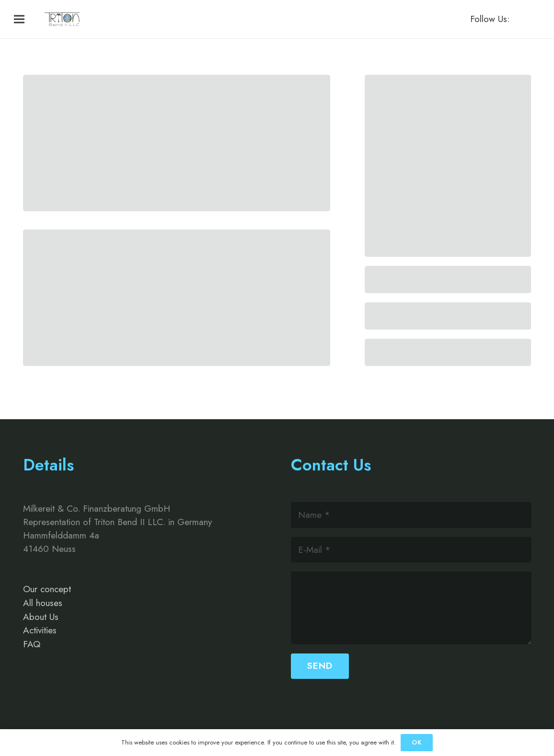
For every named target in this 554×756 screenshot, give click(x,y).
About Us (41, 617)
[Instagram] (531, 19)
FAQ (32, 644)
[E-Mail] (411, 550)
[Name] (411, 515)
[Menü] (19, 19)
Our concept (47, 589)
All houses (43, 603)
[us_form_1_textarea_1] (411, 608)
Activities (40, 630)
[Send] (320, 666)
